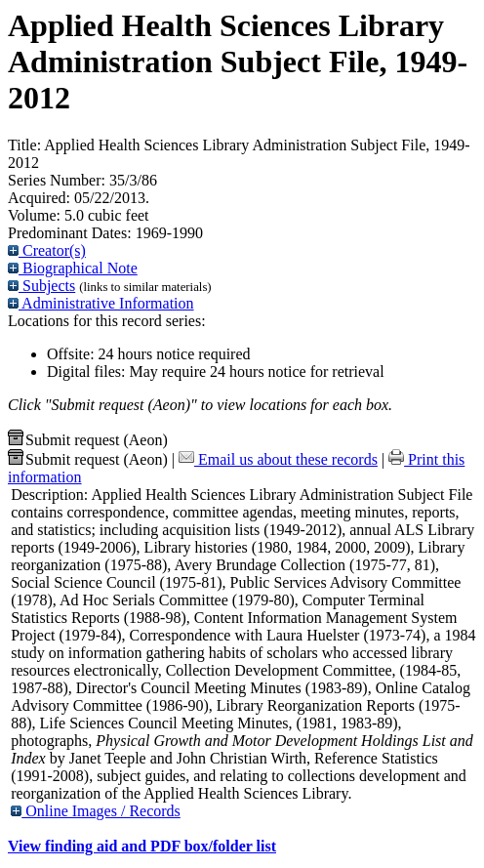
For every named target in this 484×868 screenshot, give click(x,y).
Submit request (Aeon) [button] (88, 440)
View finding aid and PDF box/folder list (142, 846)
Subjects (41, 286)
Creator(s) (47, 250)
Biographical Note (73, 268)
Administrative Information (101, 303)
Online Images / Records (96, 811)
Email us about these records (278, 459)
